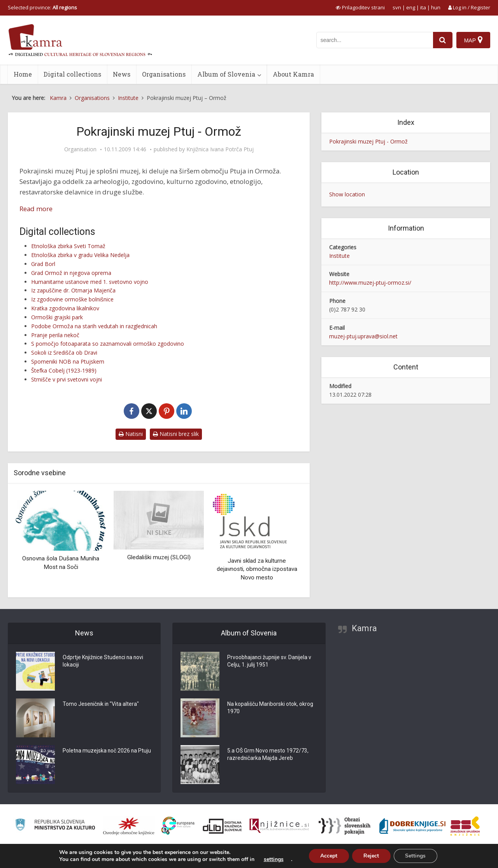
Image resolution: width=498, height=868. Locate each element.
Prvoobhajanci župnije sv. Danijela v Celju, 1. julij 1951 (270, 661)
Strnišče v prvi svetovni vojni (67, 379)
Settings (416, 856)
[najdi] (443, 40)
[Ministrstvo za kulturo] (55, 826)
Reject (371, 856)
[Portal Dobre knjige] (412, 826)
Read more (36, 209)
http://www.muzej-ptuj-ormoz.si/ (370, 283)
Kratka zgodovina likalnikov (65, 308)
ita (423, 7)
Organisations (164, 74)
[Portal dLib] (223, 826)
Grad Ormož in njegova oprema (71, 273)
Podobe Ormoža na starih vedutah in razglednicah (94, 326)
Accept (328, 856)
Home (23, 74)
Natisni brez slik (176, 434)
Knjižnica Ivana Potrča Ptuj (220, 149)
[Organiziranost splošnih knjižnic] (129, 826)
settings (273, 859)
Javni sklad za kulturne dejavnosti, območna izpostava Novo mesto (257, 569)
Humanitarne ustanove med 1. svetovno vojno (90, 282)
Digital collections (72, 74)
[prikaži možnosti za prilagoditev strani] (360, 7)
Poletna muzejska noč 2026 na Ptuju (107, 751)
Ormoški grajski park (57, 317)
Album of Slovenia (226, 74)
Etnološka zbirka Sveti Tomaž (68, 246)
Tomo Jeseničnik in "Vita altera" (101, 704)
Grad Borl (43, 264)
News (122, 74)
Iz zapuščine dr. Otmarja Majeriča (73, 290)
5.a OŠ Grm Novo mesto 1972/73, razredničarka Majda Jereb (268, 755)
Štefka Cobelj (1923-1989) (64, 370)
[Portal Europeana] (178, 826)
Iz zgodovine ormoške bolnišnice (72, 299)
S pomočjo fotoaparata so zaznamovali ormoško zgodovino (108, 344)
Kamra (364, 628)
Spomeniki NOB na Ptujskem (68, 361)
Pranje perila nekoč (55, 335)
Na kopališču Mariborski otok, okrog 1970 (270, 708)
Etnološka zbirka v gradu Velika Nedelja (80, 255)
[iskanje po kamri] (375, 40)
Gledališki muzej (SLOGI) (159, 557)
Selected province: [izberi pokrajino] (42, 7)
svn (397, 7)
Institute (339, 256)
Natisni (131, 434)
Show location (347, 194)
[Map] (473, 40)
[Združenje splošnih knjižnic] (465, 826)
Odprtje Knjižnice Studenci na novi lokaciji (104, 661)
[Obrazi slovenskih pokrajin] (345, 826)
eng (411, 7)
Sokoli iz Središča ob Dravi (64, 353)
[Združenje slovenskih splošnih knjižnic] (279, 826)
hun (436, 7)
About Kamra (293, 74)
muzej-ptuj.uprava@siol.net (363, 336)
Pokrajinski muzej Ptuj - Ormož (368, 141)
